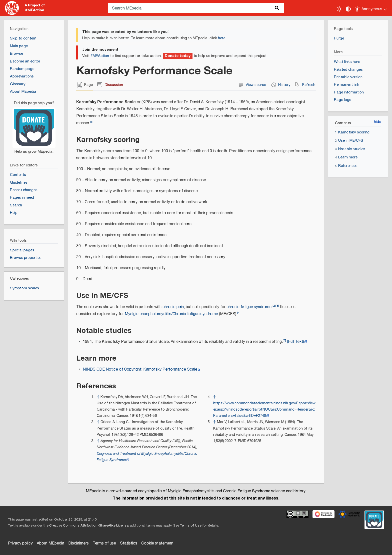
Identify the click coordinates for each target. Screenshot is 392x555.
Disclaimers (78, 543)
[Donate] (34, 125)
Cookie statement (157, 543)
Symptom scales (24, 288)
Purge (339, 38)
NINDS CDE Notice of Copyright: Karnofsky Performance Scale (140, 369)
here (222, 38)
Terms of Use (191, 526)
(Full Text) (295, 342)
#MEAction (100, 56)
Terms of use (104, 543)
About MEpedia (50, 543)
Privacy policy (20, 543)
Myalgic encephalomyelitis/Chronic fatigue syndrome (171, 314)
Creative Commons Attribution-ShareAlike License (89, 526)
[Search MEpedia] (196, 8)
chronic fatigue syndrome (249, 307)
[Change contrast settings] (348, 9)
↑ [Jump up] (98, 397)
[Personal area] (371, 8)
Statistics (129, 543)
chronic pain (173, 307)
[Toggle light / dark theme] (339, 9)
